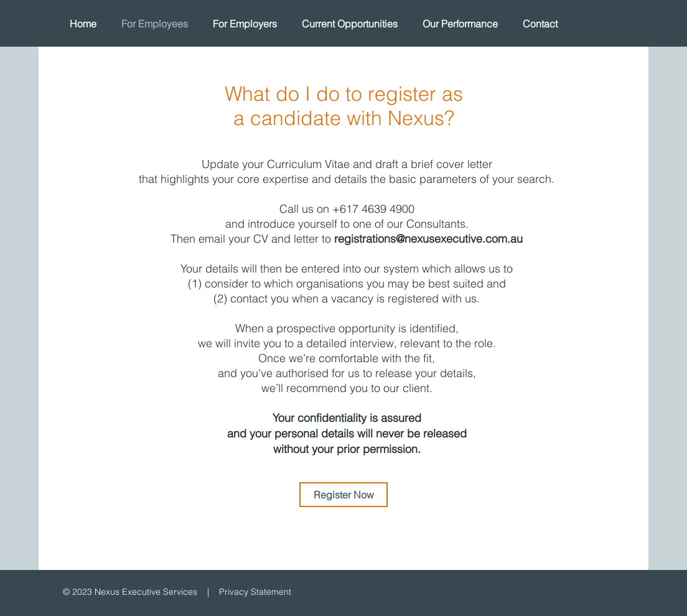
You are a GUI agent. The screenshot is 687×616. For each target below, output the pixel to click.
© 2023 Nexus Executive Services (130, 592)
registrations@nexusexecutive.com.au (428, 239)
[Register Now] (343, 495)
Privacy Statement (255, 592)
